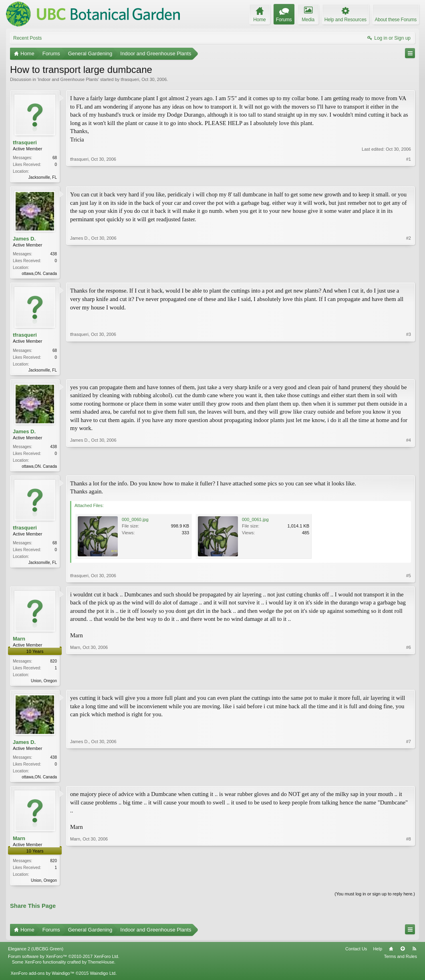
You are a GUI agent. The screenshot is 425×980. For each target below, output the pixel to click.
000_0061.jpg (255, 523)
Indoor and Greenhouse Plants (68, 79)
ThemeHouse (101, 968)
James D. (24, 239)
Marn (19, 642)
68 (55, 158)
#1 (409, 176)
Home (391, 954)
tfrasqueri (130, 79)
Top (403, 954)
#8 (409, 884)
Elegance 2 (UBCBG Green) (36, 954)
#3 (409, 371)
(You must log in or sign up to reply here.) (375, 899)
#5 (409, 579)
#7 (409, 780)
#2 (409, 273)
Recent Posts (27, 38)
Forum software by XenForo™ (64, 962)
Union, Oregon (44, 684)
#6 (409, 683)
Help (378, 954)
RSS (414, 954)
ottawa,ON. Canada (39, 275)
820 (53, 664)
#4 (409, 468)
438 (53, 255)
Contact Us (356, 954)
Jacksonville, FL (43, 177)
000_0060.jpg (135, 523)
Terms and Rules (400, 962)
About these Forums (396, 20)
